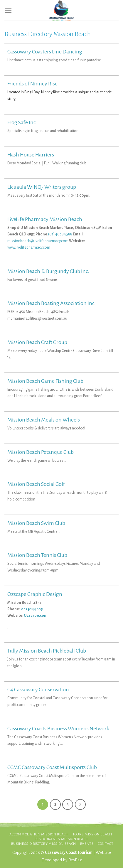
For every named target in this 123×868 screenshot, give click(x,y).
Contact (106, 844)
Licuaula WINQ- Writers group (42, 187)
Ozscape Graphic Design (35, 594)
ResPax (75, 860)
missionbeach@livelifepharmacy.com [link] (38, 241)
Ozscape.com (36, 616)
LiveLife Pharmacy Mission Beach (45, 219)
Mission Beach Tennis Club (37, 555)
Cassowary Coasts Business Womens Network (58, 729)
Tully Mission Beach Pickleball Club (47, 651)
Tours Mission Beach (92, 834)
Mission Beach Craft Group (37, 342)
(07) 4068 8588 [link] (60, 234)
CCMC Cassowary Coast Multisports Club (52, 767)
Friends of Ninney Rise (32, 84)
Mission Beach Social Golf (36, 484)
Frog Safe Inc (22, 122)
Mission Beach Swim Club (36, 523)
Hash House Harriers (31, 155)
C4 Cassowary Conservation (38, 690)
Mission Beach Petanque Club (41, 452)
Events (87, 844)
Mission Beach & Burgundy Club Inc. (48, 271)
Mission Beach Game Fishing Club (45, 381)
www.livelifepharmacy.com (29, 247)
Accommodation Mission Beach (39, 834)
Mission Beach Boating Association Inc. (52, 303)
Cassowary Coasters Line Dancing (45, 52)
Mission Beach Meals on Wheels (44, 420)
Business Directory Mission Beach (44, 844)
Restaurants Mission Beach (62, 839)
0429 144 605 (32, 609)
